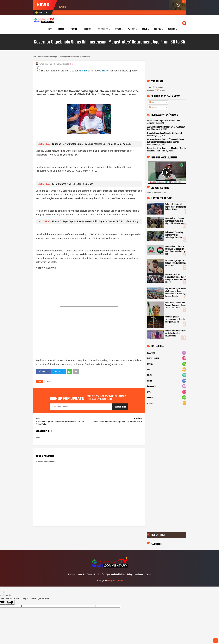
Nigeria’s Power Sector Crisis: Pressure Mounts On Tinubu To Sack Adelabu (92, 144)
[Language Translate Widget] (161, 87)
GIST (149, 370)
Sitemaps (72, 575)
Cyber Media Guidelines (115, 575)
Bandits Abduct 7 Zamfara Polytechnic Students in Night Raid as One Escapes (175, 221)
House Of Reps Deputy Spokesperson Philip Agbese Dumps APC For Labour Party (95, 221)
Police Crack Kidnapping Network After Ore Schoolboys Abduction (174, 235)
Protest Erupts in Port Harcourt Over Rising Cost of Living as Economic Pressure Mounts (176, 278)
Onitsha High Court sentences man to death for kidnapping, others (175, 319)
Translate (159, 91)
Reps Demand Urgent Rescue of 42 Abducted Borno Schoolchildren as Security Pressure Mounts (176, 293)
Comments (153, 108)
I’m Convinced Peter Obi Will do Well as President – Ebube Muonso (176, 333)
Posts (151, 103)
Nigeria (150, 381)
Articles (172, 29)
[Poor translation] (10, 602)
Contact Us (91, 575)
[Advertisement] (86, 79)
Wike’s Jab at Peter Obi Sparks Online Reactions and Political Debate (176, 207)
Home (50, 29)
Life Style (150, 375)
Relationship (152, 387)
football (150, 398)
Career (148, 575)
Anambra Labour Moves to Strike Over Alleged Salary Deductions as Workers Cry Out (175, 250)
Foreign (150, 364)
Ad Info (101, 575)
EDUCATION (151, 353)
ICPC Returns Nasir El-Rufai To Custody (73, 184)
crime (149, 392)
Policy (130, 575)
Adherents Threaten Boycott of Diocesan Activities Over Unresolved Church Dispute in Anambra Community (166, 142)
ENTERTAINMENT (153, 359)
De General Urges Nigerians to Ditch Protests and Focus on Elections (175, 263)
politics (50, 382)
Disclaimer (139, 575)
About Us (81, 575)
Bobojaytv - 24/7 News (115, 581)
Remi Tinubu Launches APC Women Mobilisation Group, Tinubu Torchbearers (175, 305)
